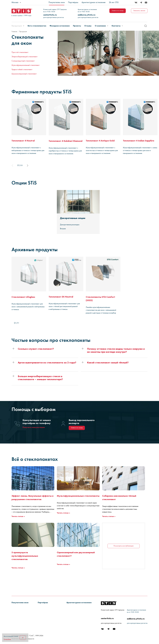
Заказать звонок (139, 11)
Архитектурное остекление (94, 3)
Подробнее (7, 639)
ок (23, 638)
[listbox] (22, 3)
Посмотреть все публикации (123, 554)
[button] (33, 354)
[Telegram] (141, 3)
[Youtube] (146, 3)
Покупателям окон (57, 3)
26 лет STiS (114, 3)
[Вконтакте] (136, 3)
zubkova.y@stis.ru (87, 15)
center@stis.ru (50, 15)
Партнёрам (73, 3)
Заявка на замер (118, 11)
